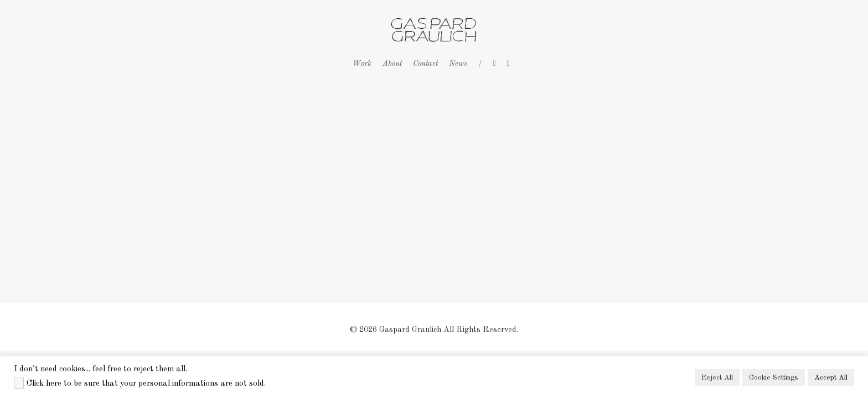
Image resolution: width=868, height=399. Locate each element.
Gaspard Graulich (410, 330)
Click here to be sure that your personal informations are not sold (145, 383)
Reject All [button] (717, 378)
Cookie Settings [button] (774, 378)
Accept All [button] (831, 378)
